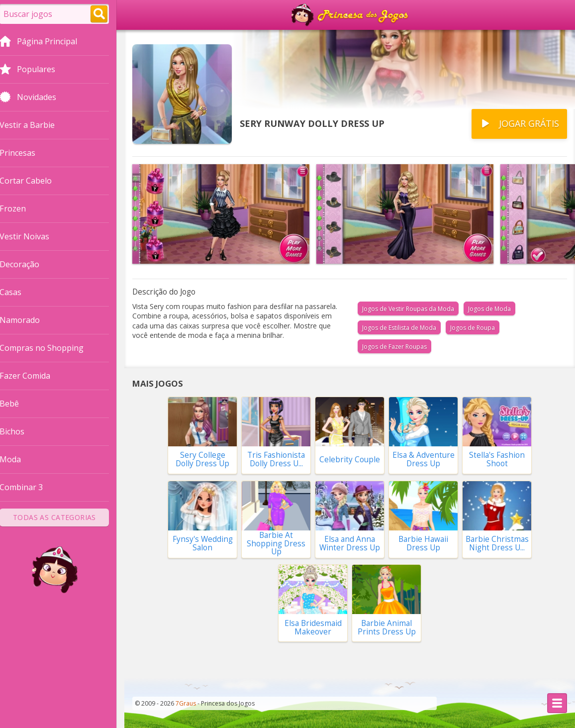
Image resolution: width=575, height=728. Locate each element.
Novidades (36, 98)
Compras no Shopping (49, 348)
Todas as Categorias (62, 517)
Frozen (21, 208)
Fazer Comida (33, 376)
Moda (18, 459)
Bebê (17, 404)
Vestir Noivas (32, 236)
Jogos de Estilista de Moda (399, 328)
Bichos (20, 431)
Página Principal (46, 42)
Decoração (27, 264)
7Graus (186, 703)
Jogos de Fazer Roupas (394, 347)
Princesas (25, 153)
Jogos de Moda (489, 309)
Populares (35, 70)
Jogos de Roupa (473, 328)
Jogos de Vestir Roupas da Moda (408, 309)
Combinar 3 (29, 487)
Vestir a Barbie (35, 125)
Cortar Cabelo (34, 181)
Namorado (28, 320)
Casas (18, 292)
